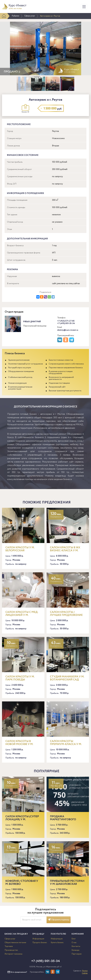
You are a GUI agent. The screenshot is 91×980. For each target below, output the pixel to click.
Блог (74, 939)
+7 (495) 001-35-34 (66, 323)
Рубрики (15, 16)
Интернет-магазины (14, 954)
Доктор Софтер (85, 972)
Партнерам (77, 954)
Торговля (9, 946)
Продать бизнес (40, 943)
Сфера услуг (30, 16)
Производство (11, 950)
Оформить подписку (59, 920)
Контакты (76, 946)
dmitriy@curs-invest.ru (68, 330)
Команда (75, 950)
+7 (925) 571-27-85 (66, 321)
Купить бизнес (57, 943)
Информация (38, 939)
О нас (74, 943)
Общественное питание (15, 943)
